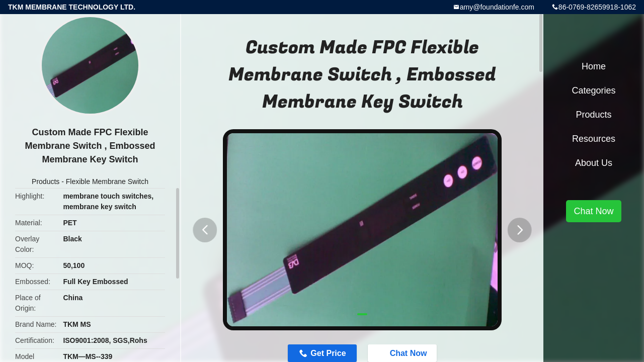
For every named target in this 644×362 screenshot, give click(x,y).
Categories (593, 90)
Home (594, 66)
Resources (594, 139)
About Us (594, 163)
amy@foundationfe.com (497, 7)
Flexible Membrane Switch (107, 182)
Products (46, 182)
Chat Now (593, 211)
